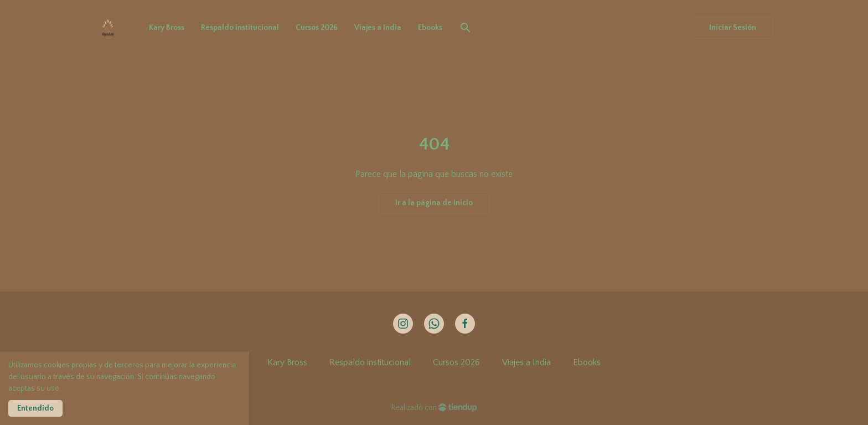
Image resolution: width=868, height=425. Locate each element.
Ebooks (587, 362)
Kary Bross (287, 362)
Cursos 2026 (456, 362)
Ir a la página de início (434, 203)
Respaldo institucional (370, 362)
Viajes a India (526, 362)
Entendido (35, 408)
